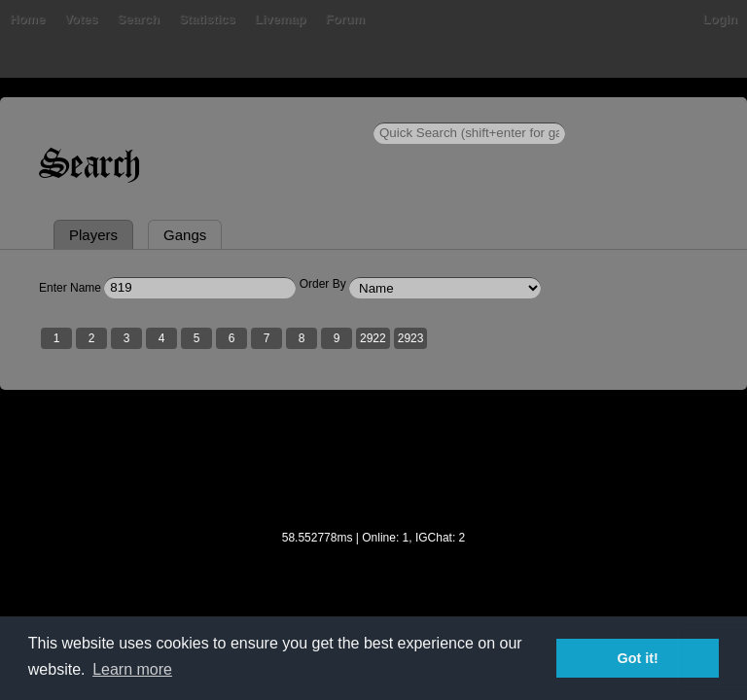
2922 (373, 338)
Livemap (281, 19)
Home (27, 19)
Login (720, 19)
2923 (411, 338)
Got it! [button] (638, 658)
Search (139, 19)
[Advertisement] (373, 472)
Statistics (207, 19)
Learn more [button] (132, 669)
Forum (345, 19)
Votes (81, 19)
